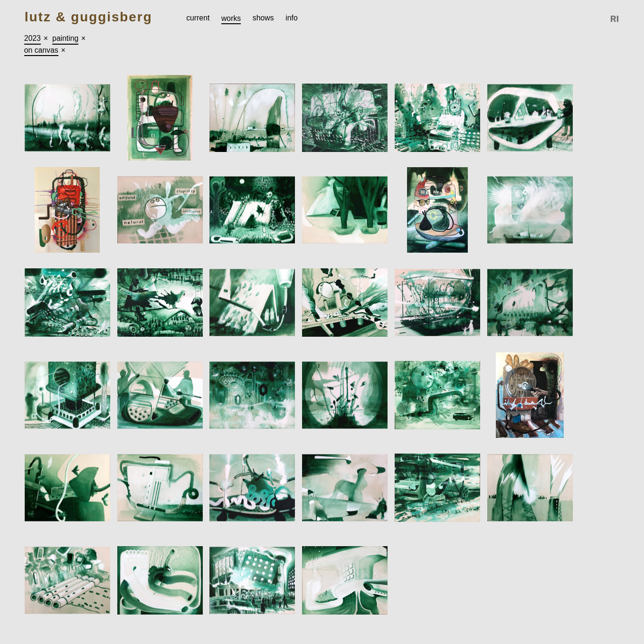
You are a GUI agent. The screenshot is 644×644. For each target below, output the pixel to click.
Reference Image (615, 19)
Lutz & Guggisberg (89, 17)
